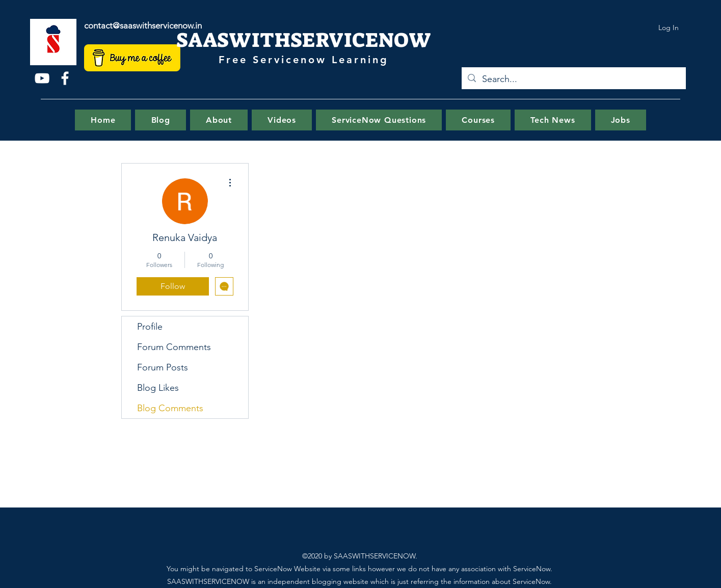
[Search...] (573, 79)
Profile (150, 327)
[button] (379, 120)
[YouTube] (42, 78)
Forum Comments (174, 347)
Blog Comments (170, 408)
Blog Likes (158, 388)
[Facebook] (65, 78)
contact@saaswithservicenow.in (143, 25)
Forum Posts (163, 367)
